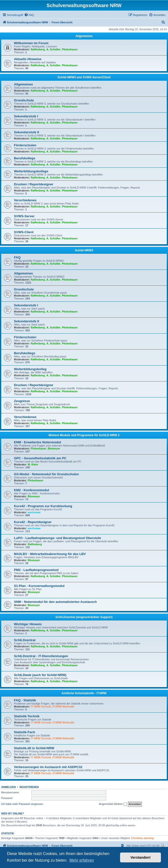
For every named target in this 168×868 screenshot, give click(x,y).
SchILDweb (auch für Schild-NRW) (40, 675)
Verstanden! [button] (141, 857)
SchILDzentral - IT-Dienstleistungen (41, 656)
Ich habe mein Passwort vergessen (22, 804)
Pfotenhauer (70, 49)
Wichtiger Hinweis (28, 624)
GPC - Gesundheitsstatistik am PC (40, 458)
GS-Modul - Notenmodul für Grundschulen (46, 474)
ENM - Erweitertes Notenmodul (38, 442)
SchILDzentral (25, 640)
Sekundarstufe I (26, 116)
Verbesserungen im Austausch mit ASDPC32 (48, 767)
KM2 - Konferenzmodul (32, 490)
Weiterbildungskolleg (30, 369)
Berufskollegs (25, 158)
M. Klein (33, 464)
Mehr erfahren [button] (82, 860)
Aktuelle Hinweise (28, 59)
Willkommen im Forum (31, 43)
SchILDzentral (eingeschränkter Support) (84, 617)
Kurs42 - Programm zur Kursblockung (43, 506)
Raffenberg (38, 49)
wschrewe (34, 512)
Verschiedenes (25, 200)
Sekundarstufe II (27, 132)
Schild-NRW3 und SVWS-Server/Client (84, 77)
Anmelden (9, 787)
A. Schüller (53, 49)
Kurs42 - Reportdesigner (33, 522)
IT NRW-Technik (41, 706)
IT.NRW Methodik (63, 706)
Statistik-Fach (24, 732)
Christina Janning (142, 838)
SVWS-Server (24, 216)
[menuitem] (29, 15)
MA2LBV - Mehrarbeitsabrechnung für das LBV (50, 554)
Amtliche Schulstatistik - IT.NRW (84, 693)
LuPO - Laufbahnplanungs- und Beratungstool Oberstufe (57, 538)
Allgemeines (84, 36)
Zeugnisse (22, 401)
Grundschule (24, 100)
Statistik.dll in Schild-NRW (34, 748)
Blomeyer (54, 448)
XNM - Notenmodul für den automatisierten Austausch (55, 602)
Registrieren (29, 787)
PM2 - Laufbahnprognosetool (36, 570)
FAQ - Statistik (25, 700)
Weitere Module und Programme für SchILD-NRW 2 (84, 435)
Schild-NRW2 (84, 250)
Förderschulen (25, 145)
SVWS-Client (24, 232)
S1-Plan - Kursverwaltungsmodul (39, 586)
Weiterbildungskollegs (31, 171)
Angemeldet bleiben (113, 804)
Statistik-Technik (27, 716)
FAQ (17, 257)
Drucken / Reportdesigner (34, 184)
